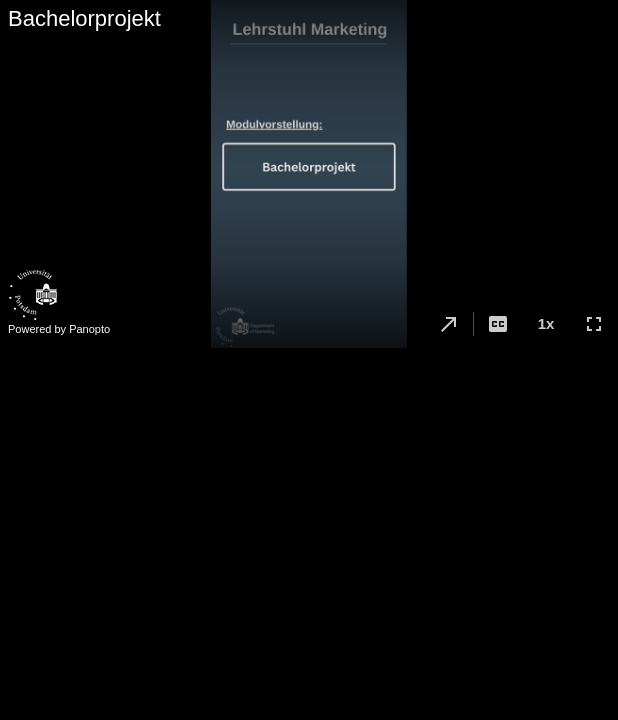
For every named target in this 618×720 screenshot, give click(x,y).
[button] (449, 324)
